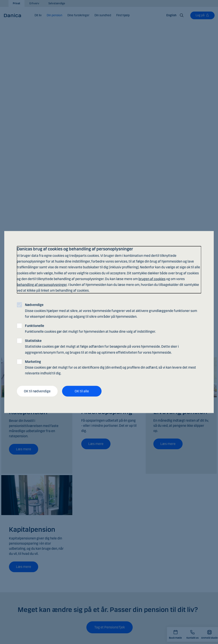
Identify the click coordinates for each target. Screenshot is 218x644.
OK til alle (82, 391)
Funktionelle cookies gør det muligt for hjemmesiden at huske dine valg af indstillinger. (90, 328)
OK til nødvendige (37, 391)
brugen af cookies (152, 279)
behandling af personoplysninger (42, 284)
